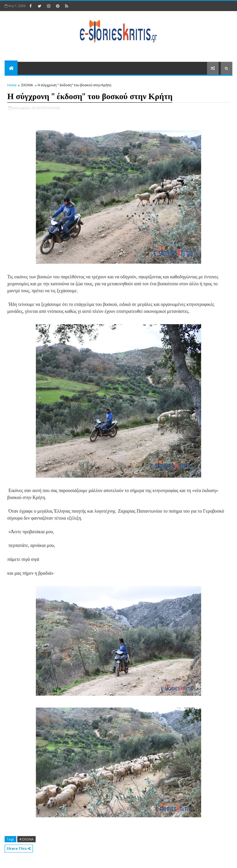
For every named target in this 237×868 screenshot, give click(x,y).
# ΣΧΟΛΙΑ (26, 839)
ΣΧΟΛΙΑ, (54, 108)
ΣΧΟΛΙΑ (27, 85)
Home (12, 85)
